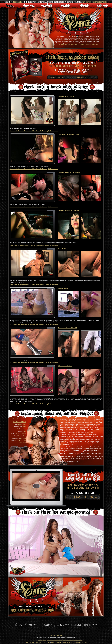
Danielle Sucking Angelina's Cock (68, 134)
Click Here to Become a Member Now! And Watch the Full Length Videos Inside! (34, 131)
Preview (65, 5)
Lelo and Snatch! (63, 288)
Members (47, 5)
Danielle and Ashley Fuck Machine (69, 210)
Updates (84, 5)
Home (9, 5)
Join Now (103, 5)
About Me (28, 5)
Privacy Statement (56, 635)
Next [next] (99, 545)
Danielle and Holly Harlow (66, 96)
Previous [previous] (12, 545)
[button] (36, 486)
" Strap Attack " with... (65, 366)
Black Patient (62, 249)
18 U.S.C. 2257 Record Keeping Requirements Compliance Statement (65, 640)
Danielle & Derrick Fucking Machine (69, 172)
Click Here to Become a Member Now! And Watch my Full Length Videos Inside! (78, 45)
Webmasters (47, 642)
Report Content (55, 642)
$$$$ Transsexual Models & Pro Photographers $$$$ (73, 642)
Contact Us (28, 642)
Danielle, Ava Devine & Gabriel (67, 328)
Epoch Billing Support (37, 642)
